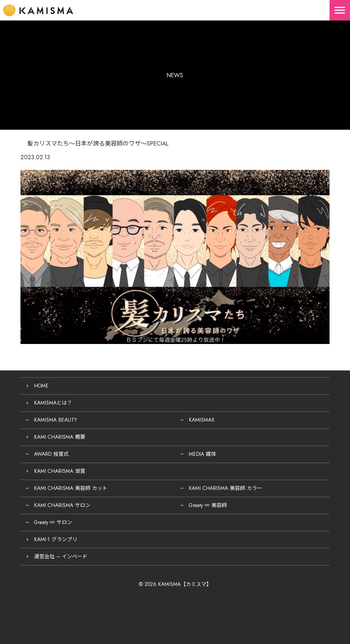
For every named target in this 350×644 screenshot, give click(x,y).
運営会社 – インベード (61, 557)
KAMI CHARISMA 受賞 (60, 471)
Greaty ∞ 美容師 (208, 505)
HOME (41, 386)
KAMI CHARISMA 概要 (60, 437)
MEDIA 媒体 (202, 454)
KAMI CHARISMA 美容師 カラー (226, 488)
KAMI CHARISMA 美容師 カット (71, 488)
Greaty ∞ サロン (53, 522)
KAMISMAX (202, 420)
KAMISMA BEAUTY (56, 420)
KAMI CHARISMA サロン (62, 505)
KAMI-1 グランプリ (56, 539)
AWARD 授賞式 (51, 454)
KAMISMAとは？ (53, 403)
